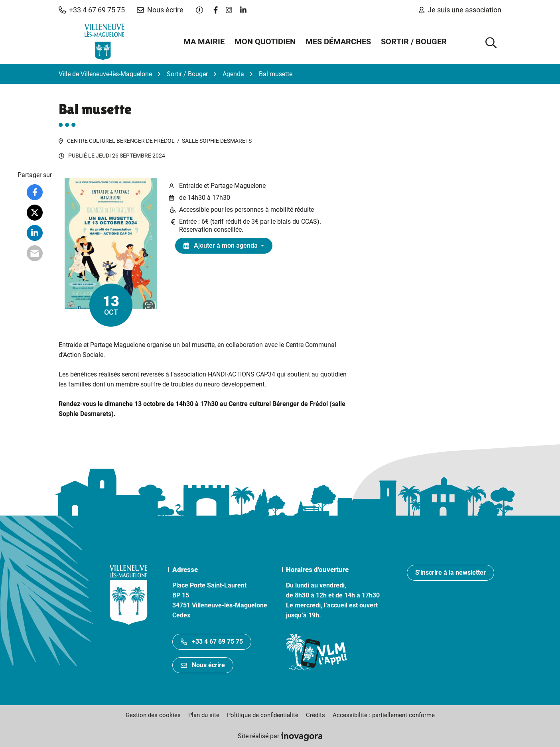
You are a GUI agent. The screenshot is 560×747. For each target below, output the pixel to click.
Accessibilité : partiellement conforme (384, 715)
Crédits (315, 715)
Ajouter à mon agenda (221, 245)
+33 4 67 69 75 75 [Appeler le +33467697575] (212, 642)
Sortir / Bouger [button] (414, 41)
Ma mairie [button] (204, 41)
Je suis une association (460, 10)
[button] (92, 10)
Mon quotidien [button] (265, 41)
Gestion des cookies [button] (153, 715)
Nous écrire (203, 665)
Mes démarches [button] (338, 41)
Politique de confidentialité (263, 715)
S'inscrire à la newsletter (451, 573)
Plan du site (204, 715)
